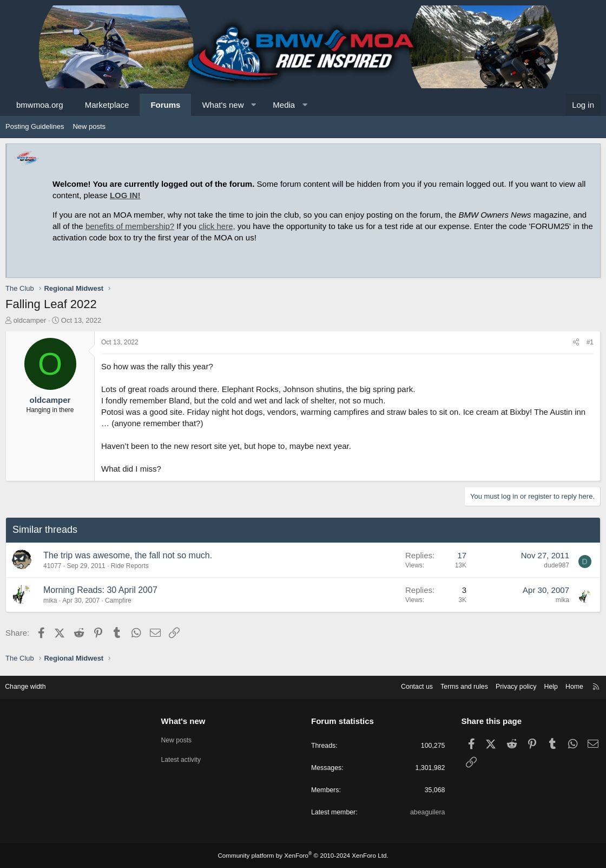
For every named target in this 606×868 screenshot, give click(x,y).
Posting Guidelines (35, 126)
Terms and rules (453, 685)
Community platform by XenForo (303, 856)
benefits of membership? (130, 226)
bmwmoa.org (40, 105)
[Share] (576, 342)
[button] (253, 105)
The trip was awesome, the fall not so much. (128, 555)
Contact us (403, 685)
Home (568, 685)
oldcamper (30, 320)
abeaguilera (424, 813)
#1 (590, 342)
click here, (217, 226)
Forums (165, 105)
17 (462, 555)
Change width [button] (32, 685)
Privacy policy (507, 685)
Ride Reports (130, 566)
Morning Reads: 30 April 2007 (100, 590)
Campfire (118, 601)
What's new (223, 105)
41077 (52, 566)
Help (544, 685)
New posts (89, 126)
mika (50, 601)
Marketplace (107, 105)
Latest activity (185, 757)
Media (284, 105)
